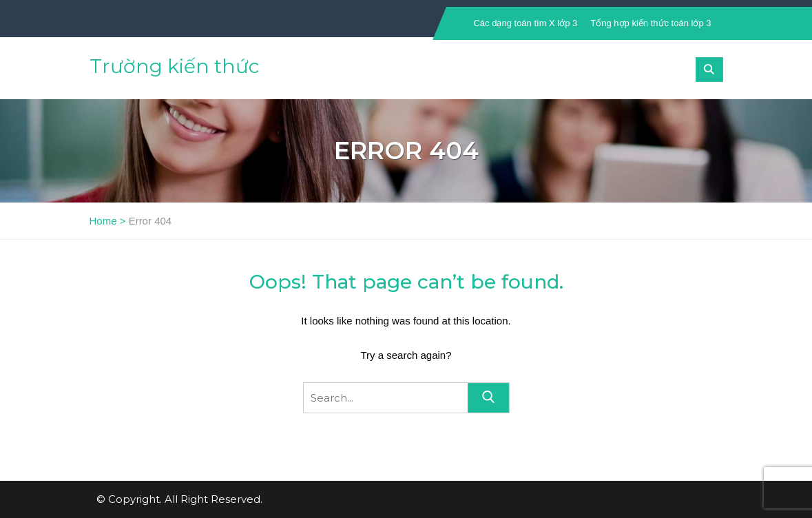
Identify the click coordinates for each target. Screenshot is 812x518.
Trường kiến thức (174, 66)
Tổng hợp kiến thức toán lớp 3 (650, 23)
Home (103, 221)
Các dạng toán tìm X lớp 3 (525, 23)
